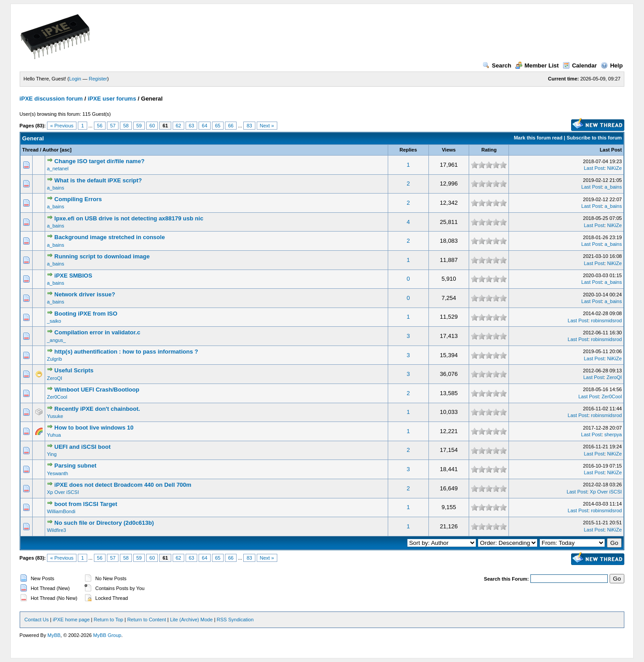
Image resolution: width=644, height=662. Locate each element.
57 (113, 126)
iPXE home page (71, 620)
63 (191, 126)
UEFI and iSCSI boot (83, 447)
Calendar (580, 65)
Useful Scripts (74, 370)
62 (178, 126)
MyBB (54, 635)
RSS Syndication (235, 620)
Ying (52, 454)
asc (66, 150)
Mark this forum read (538, 138)
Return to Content (146, 620)
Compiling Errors (78, 199)
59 (139, 126)
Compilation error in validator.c (97, 332)
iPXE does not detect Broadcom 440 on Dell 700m (123, 485)
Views (449, 150)
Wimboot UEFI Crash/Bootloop (97, 390)
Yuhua (54, 435)
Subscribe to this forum (594, 138)
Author (51, 150)
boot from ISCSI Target (86, 504)
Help (612, 65)
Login (75, 79)
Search (497, 65)
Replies (408, 150)
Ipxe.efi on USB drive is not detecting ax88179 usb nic (129, 218)
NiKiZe (614, 168)
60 (152, 126)
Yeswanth (57, 473)
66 (231, 126)
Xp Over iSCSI (63, 492)
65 (218, 126)
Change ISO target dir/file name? (100, 161)
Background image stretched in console (110, 237)
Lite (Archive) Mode (191, 620)
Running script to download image (102, 256)
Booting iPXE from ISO (86, 314)
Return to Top (109, 620)
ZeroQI (55, 378)
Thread (31, 150)
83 (249, 126)
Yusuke (55, 416)
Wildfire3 (57, 530)
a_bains (56, 188)
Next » (267, 126)
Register (98, 79)
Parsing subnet (76, 466)
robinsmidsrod (606, 320)
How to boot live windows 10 (94, 428)
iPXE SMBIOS (74, 276)
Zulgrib (55, 359)
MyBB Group (107, 635)
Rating (489, 150)
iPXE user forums (112, 99)
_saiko (54, 321)
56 (100, 126)
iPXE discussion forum (51, 99)
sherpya (613, 434)
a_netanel (58, 169)
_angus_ (56, 340)
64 (204, 126)
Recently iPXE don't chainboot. (97, 409)
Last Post (611, 150)
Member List (537, 65)
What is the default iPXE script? (98, 180)
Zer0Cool (57, 397)
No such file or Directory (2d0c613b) (104, 523)
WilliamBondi (61, 511)
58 (126, 126)
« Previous (62, 126)
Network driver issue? (85, 294)
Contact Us (37, 620)
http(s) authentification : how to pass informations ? (126, 352)
